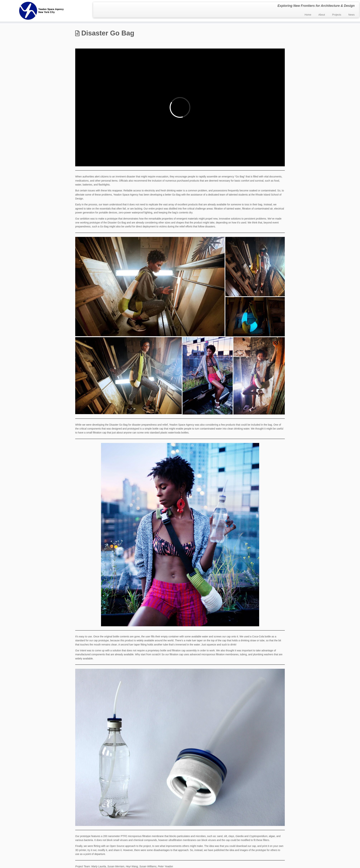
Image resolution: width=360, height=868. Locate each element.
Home (308, 15)
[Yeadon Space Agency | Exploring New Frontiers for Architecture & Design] (42, 11)
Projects (337, 15)
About (322, 15)
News (351, 15)
